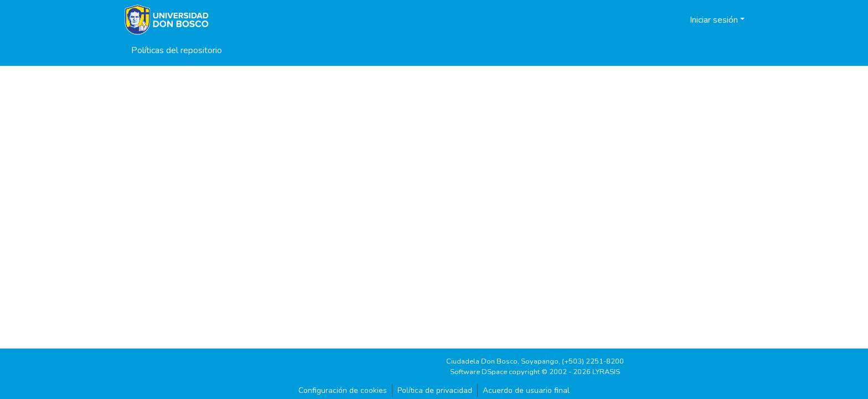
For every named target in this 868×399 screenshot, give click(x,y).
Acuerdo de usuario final (526, 390)
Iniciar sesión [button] (715, 20)
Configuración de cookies (343, 390)
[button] (667, 20)
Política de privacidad (435, 390)
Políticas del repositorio (177, 50)
